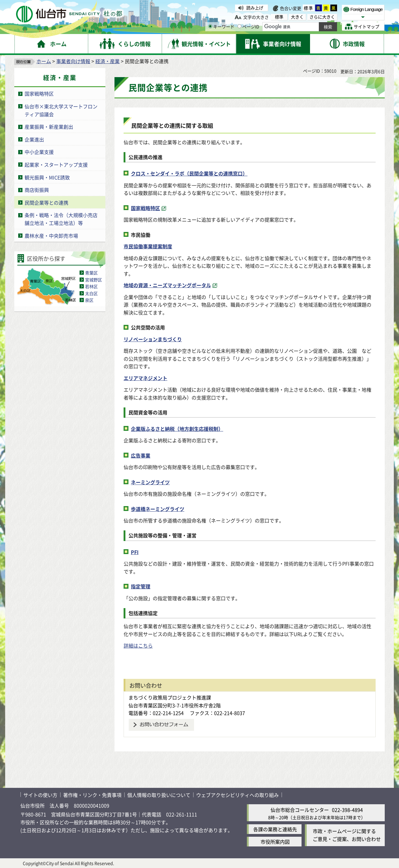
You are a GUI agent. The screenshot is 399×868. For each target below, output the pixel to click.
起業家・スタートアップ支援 (56, 165)
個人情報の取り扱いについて (159, 795)
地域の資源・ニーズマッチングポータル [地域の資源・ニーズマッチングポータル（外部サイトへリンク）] (167, 285)
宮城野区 (94, 280)
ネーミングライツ (150, 482)
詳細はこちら (138, 645)
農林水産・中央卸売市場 (51, 236)
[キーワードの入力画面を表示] (210, 26)
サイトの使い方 (40, 795)
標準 (309, 8)
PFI (135, 552)
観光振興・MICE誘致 (47, 177)
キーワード (221, 26)
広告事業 (141, 455)
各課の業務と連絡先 (275, 829)
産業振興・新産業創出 (49, 127)
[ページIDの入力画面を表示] (239, 26)
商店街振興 (37, 190)
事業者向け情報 (73, 61)
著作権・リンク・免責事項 (92, 795)
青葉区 (91, 273)
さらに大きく (322, 17)
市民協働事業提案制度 (148, 246)
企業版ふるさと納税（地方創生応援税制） (177, 429)
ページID (248, 26)
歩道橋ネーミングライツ (158, 509)
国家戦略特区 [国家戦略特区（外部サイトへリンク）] (145, 208)
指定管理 (141, 586)
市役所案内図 (275, 842)
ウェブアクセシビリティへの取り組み (237, 795)
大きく (297, 17)
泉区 (89, 300)
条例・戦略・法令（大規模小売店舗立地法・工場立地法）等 (61, 219)
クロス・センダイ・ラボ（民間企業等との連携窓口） (189, 173)
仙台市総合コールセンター (300, 810)
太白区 (91, 293)
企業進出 (34, 139)
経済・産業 (107, 61)
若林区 (91, 286)
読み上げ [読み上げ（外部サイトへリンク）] (255, 8)
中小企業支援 (39, 152)
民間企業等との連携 (46, 203)
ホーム (44, 61)
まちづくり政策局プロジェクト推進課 (170, 697)
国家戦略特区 (39, 94)
